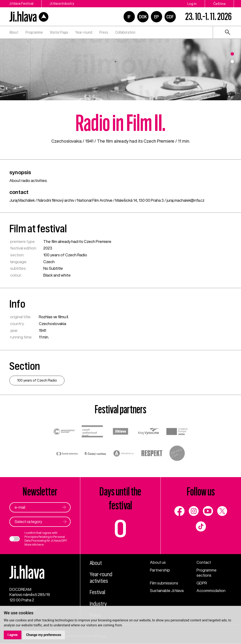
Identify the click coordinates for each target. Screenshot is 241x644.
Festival (98, 593)
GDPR (202, 583)
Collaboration (125, 32)
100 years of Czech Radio (65, 255)
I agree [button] (13, 635)
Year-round (84, 32)
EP (157, 17)
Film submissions (165, 583)
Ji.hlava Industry (62, 4)
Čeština (219, 4)
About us (158, 562)
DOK (143, 17)
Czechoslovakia (66, 141)
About (14, 32)
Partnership (160, 570)
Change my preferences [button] (44, 635)
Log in (192, 4)
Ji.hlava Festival (21, 4)
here (40, 545)
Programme (34, 32)
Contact (204, 562)
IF (129, 17)
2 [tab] (232, 61)
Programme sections (207, 573)
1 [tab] (232, 54)
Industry (98, 604)
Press (104, 32)
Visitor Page (59, 32)
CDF (170, 17)
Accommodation (211, 591)
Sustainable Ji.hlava (167, 591)
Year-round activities (101, 578)
